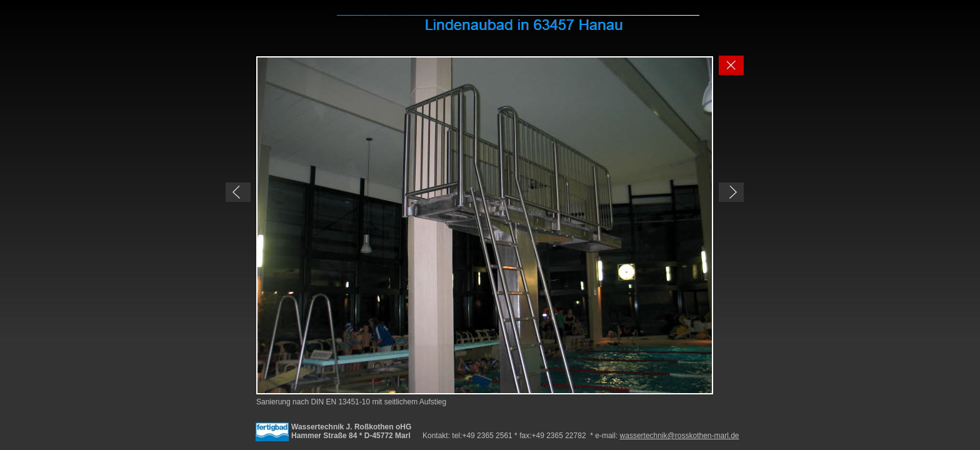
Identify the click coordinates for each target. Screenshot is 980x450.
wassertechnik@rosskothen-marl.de (680, 436)
